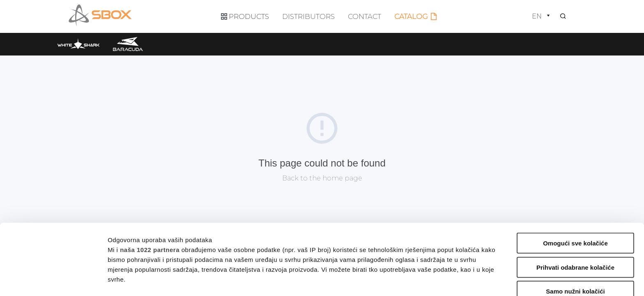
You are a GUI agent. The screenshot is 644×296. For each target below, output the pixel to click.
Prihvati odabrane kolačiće (575, 200)
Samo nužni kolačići (575, 224)
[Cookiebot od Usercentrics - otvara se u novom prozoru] (53, 280)
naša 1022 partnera (150, 182)
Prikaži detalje (425, 280)
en (542, 16)
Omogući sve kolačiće (575, 176)
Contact (365, 16)
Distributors (308, 16)
